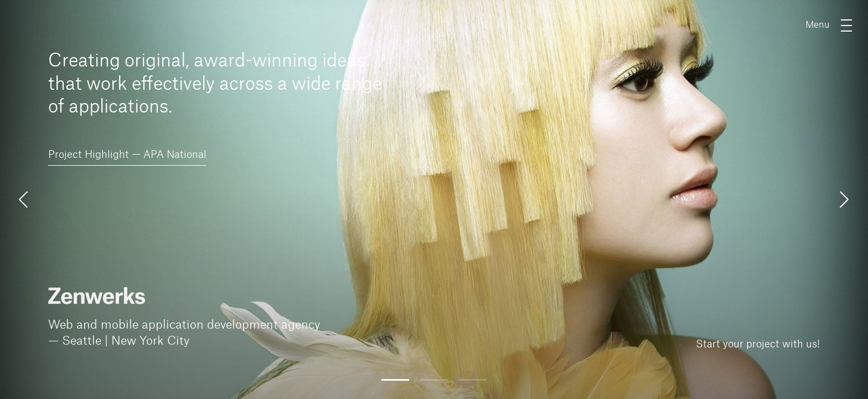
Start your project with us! (758, 344)
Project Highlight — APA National (127, 155)
